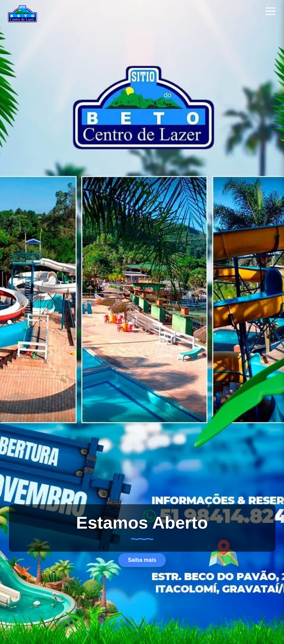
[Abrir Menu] (270, 11)
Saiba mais (142, 560)
